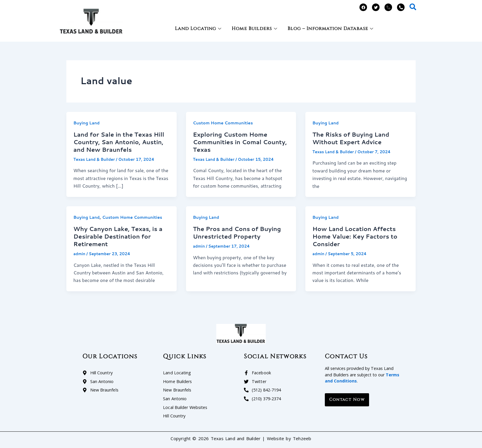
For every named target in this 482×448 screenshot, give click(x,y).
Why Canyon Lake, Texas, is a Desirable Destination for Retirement (118, 236)
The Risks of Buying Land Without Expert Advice (351, 138)
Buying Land (86, 123)
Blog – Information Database (331, 29)
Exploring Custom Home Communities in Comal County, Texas (240, 142)
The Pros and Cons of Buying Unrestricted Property (237, 232)
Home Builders (255, 29)
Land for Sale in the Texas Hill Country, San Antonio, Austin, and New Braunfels (119, 142)
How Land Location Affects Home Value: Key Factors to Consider (355, 236)
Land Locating (199, 29)
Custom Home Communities (223, 123)
